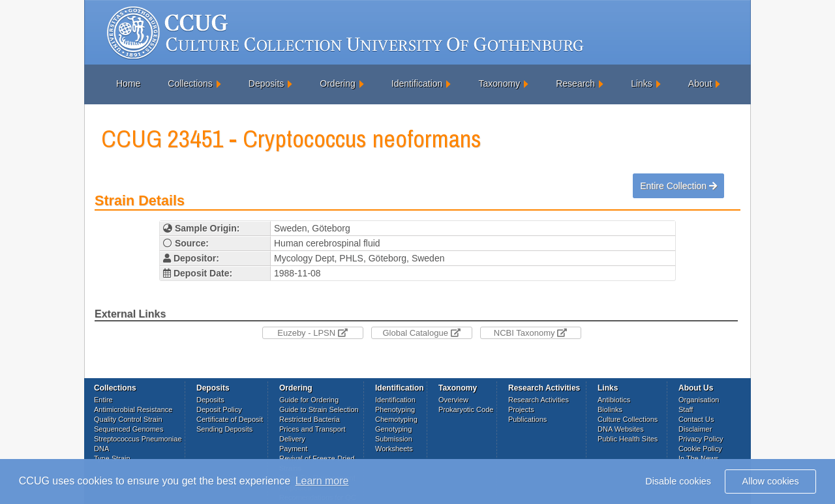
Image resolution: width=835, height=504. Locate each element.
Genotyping (393, 429)
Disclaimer (695, 429)
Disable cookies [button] (678, 481)
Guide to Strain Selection (319, 409)
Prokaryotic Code (466, 409)
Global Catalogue (421, 333)
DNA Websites (621, 429)
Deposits (266, 83)
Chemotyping (396, 419)
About (700, 83)
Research (575, 83)
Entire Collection (678, 186)
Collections (190, 83)
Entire (103, 400)
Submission (394, 439)
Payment (293, 449)
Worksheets (394, 449)
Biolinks (610, 409)
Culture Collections (628, 419)
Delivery (292, 439)
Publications (527, 419)
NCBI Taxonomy (530, 333)
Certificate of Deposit (230, 419)
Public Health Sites (628, 439)
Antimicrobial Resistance (133, 409)
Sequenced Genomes (129, 429)
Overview (453, 400)
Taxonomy (499, 83)
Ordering (337, 83)
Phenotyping (395, 409)
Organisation (699, 400)
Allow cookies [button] (771, 481)
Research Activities (539, 400)
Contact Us (696, 419)
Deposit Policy (219, 409)
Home (128, 83)
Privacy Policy (701, 439)
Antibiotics (614, 400)
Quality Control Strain (128, 419)
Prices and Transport (312, 429)
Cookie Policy (700, 449)
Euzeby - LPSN (312, 333)
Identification (417, 83)
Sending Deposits (224, 429)
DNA (101, 449)
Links (642, 83)
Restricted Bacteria (310, 419)
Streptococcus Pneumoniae (138, 439)
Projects (521, 409)
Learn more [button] (322, 481)
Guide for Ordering (309, 400)
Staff (686, 409)
